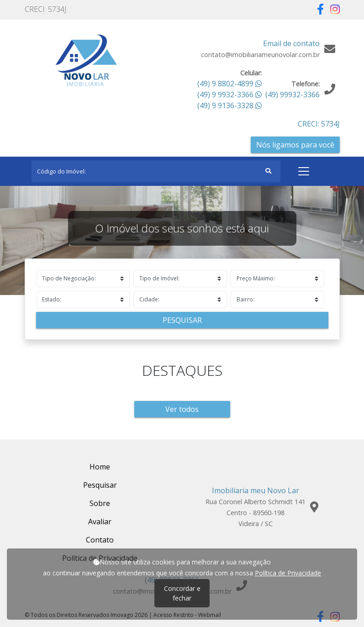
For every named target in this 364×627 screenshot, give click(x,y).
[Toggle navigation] (304, 171)
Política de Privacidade (288, 573)
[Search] (156, 171)
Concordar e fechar (182, 593)
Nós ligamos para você (295, 145)
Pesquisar (182, 320)
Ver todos (182, 409)
